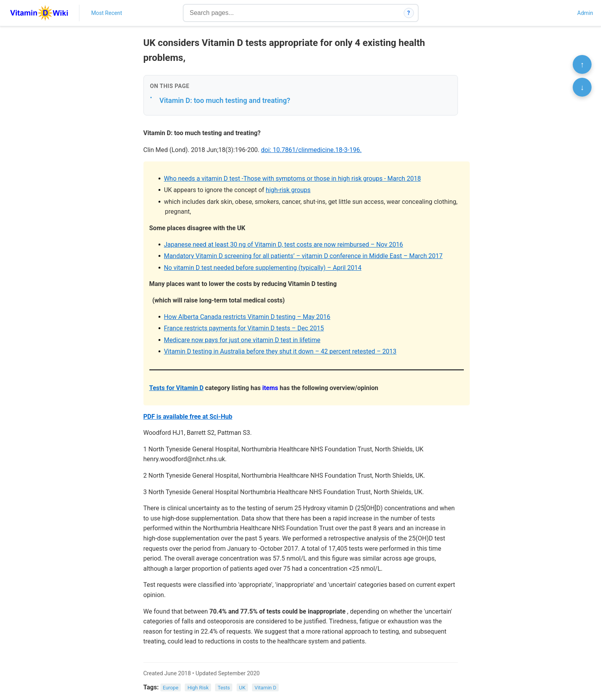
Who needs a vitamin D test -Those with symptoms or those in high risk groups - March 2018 (292, 179)
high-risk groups (288, 190)
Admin (585, 13)
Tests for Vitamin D (176, 388)
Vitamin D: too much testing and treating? (225, 100)
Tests (224, 688)
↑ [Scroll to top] (582, 64)
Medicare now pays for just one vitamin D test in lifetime (242, 340)
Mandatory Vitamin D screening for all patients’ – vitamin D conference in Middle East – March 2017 (303, 256)
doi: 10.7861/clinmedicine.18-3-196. (311, 150)
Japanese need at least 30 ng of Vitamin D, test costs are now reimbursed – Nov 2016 (283, 245)
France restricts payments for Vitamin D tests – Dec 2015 (244, 328)
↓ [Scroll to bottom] (582, 87)
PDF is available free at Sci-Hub (188, 417)
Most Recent (107, 13)
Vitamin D (266, 688)
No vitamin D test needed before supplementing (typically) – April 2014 (263, 268)
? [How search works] (409, 13)
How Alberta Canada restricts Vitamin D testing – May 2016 (247, 317)
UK (242, 688)
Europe (171, 688)
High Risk (198, 688)
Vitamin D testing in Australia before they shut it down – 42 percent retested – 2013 (280, 351)
